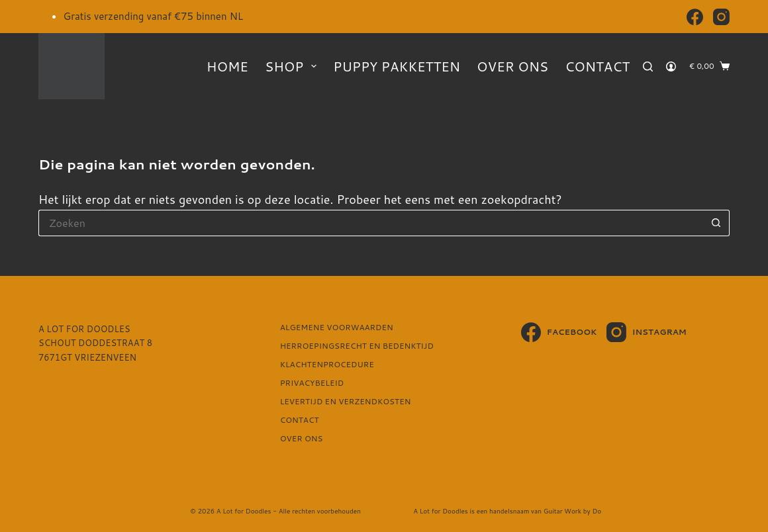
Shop (293, 66)
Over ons (512, 66)
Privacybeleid (312, 383)
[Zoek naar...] (371, 223)
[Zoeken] (648, 66)
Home (227, 66)
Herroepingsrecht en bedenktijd (357, 346)
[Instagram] (721, 17)
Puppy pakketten (397, 66)
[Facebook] (695, 17)
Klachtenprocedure (327, 365)
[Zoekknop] (716, 223)
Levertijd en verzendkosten (346, 402)
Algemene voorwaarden (337, 328)
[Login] (671, 66)
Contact (597, 66)
